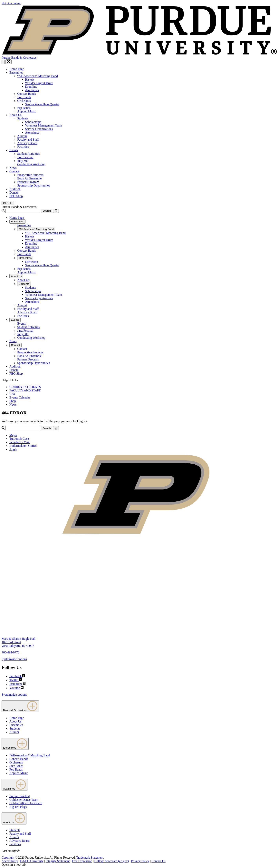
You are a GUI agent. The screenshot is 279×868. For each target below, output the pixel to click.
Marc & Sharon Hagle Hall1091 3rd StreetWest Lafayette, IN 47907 (19, 642)
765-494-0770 (10, 652)
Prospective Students (30, 175)
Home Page (17, 69)
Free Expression (82, 861)
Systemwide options (14, 659)
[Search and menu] (3, 62)
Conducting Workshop (31, 164)
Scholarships (33, 122)
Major (13, 435)
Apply (13, 449)
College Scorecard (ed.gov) (112, 861)
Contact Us (159, 861)
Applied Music (27, 111)
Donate (14, 192)
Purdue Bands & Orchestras (19, 58)
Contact (14, 171)
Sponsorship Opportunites (34, 185)
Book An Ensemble (29, 178)
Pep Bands (24, 108)
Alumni (22, 136)
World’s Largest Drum (39, 83)
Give (12, 394)
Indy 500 (23, 161)
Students (23, 118)
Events (14, 150)
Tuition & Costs (19, 439)
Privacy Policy (140, 861)
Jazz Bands (24, 97)
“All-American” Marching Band (38, 76)
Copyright (8, 858)
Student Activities (28, 154)
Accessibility (10, 861)
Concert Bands (27, 94)
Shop (13, 401)
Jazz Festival (25, 157)
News (13, 168)
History (30, 80)
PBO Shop (16, 196)
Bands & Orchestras (20, 706)
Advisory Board (27, 143)
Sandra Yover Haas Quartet (42, 104)
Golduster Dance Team (24, 800)
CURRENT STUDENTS (25, 387)
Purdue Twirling (20, 796)
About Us (15, 115)
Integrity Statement (58, 861)
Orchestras (24, 101)
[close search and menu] (9, 62)
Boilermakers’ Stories (23, 446)
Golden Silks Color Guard (26, 803)
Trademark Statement (90, 858)
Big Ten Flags (18, 807)
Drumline (31, 87)
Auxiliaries (32, 90)
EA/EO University (32, 861)
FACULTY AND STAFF (25, 390)
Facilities (23, 147)
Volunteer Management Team (43, 125)
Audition (15, 189)
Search (47, 211)
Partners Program (28, 182)
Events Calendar (20, 397)
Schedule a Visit (20, 442)
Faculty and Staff (28, 140)
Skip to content (11, 3)
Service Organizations (39, 129)
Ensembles (16, 72)
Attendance (32, 132)
